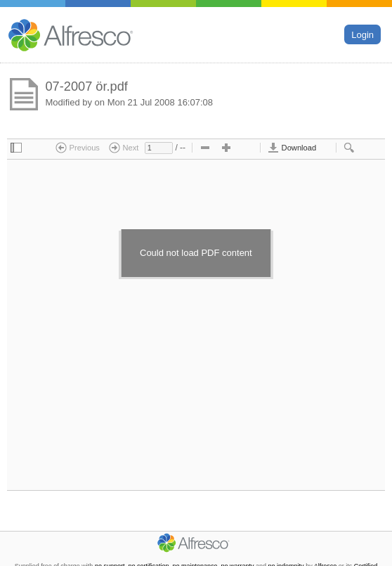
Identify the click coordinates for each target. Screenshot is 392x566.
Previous (78, 148)
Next (124, 148)
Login (362, 34)
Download (292, 148)
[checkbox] (16, 148)
